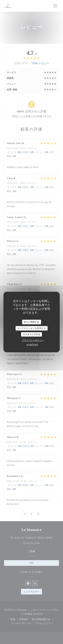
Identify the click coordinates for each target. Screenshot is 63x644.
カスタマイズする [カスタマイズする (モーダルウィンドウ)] (32, 334)
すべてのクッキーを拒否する (32, 328)
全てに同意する (32, 322)
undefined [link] (32, 344)
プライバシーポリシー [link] (33, 340)
